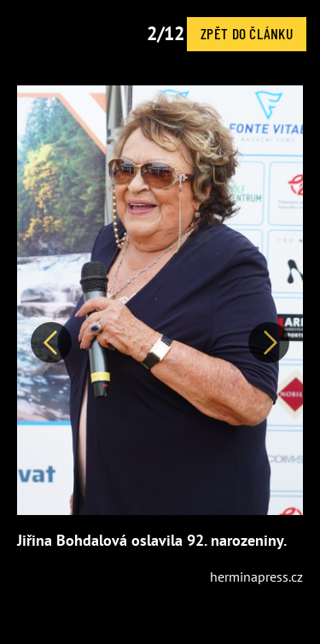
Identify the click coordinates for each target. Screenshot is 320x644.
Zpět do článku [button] (247, 33)
